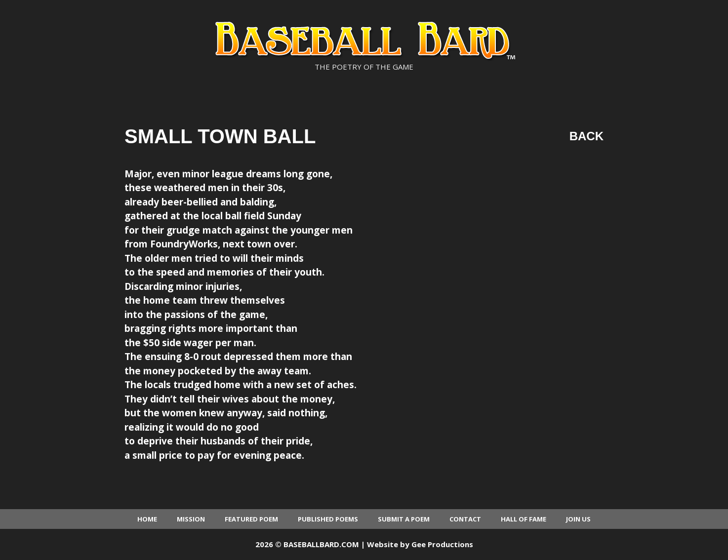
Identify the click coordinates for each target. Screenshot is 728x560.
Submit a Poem (404, 519)
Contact (465, 519)
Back (586, 136)
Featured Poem (251, 519)
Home (147, 519)
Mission (191, 519)
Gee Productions (442, 544)
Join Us (578, 519)
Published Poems (328, 519)
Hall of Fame (524, 519)
